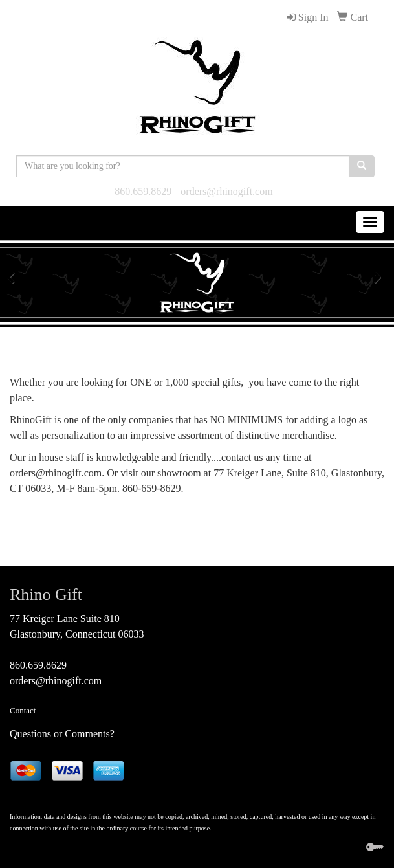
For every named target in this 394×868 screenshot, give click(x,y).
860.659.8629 (143, 191)
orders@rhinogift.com (226, 191)
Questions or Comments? (62, 734)
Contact (23, 710)
